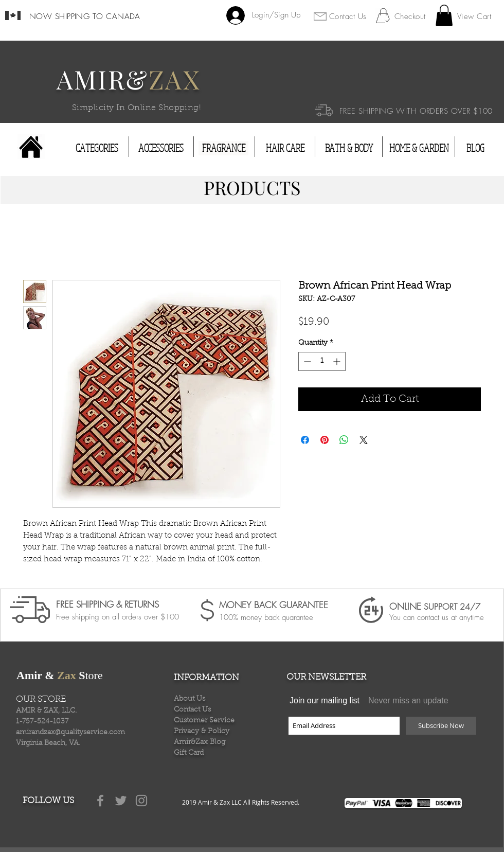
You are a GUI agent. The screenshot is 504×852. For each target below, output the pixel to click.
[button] (444, 15)
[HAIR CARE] (285, 148)
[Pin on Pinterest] (325, 440)
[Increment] (338, 361)
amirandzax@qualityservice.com (70, 733)
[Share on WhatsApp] (344, 440)
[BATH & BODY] (349, 148)
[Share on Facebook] (305, 440)
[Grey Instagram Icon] (141, 801)
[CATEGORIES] (97, 148)
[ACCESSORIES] (161, 148)
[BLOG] (475, 148)
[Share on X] (364, 440)
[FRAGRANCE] (223, 148)
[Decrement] (306, 361)
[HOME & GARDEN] (419, 148)
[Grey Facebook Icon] (100, 801)
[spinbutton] (322, 361)
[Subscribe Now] (441, 726)
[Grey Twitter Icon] (121, 801)
